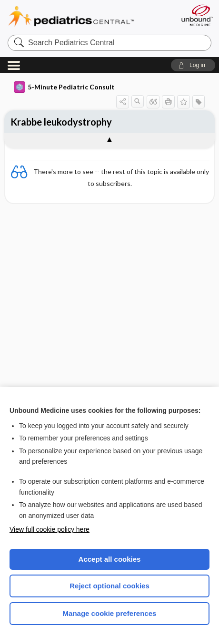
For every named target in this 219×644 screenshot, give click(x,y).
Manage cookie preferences (110, 613)
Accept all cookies (110, 559)
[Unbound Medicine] (197, 15)
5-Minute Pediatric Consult (64, 87)
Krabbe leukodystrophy (61, 122)
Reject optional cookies (109, 586)
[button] (193, 65)
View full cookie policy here (50, 529)
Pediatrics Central (83, 16)
